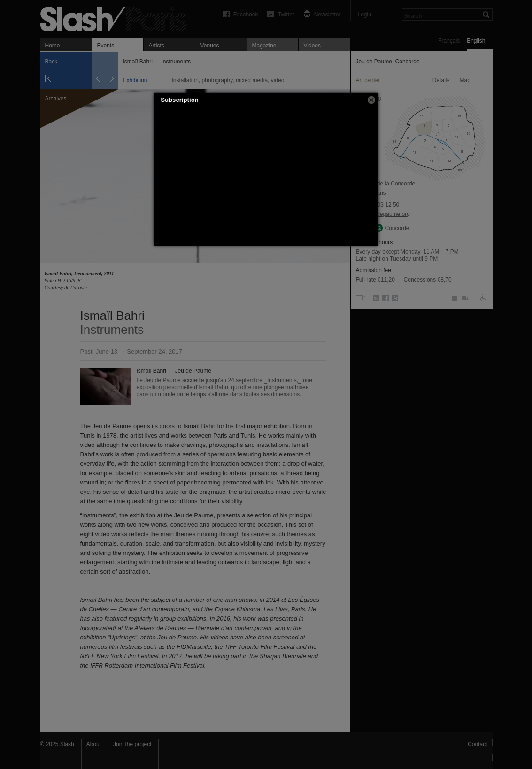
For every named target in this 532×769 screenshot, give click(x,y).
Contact (477, 744)
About (94, 744)
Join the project (132, 744)
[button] (371, 100)
